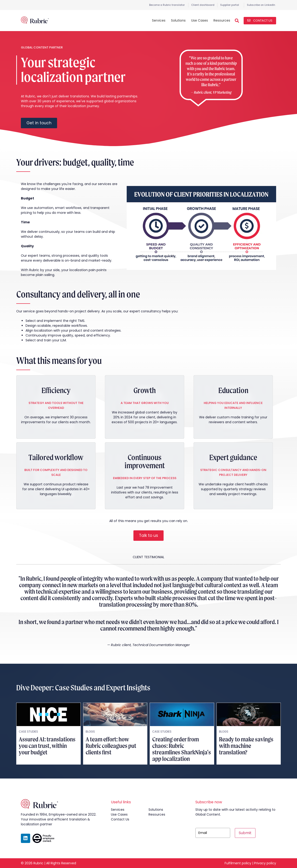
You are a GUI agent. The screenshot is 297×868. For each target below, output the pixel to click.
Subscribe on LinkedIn (261, 5)
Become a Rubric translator (167, 5)
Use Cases (200, 20)
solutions (156, 810)
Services (159, 20)
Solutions (178, 20)
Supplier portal (230, 5)
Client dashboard (203, 5)
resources (157, 814)
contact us (120, 819)
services (118, 810)
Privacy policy (265, 863)
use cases (119, 814)
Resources (222, 20)
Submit (245, 833)
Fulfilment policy (238, 863)
